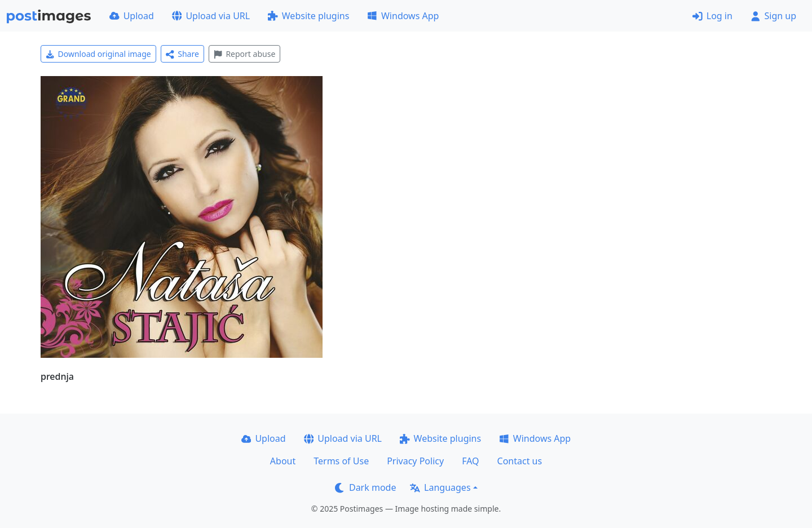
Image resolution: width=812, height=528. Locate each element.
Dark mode (365, 487)
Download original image (98, 54)
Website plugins (308, 16)
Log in (712, 16)
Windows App (403, 16)
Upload (132, 16)
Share (182, 54)
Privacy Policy (415, 461)
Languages (440, 487)
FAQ (470, 461)
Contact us (520, 461)
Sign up (773, 16)
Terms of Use (341, 461)
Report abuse (244, 54)
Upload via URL (211, 16)
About (283, 461)
